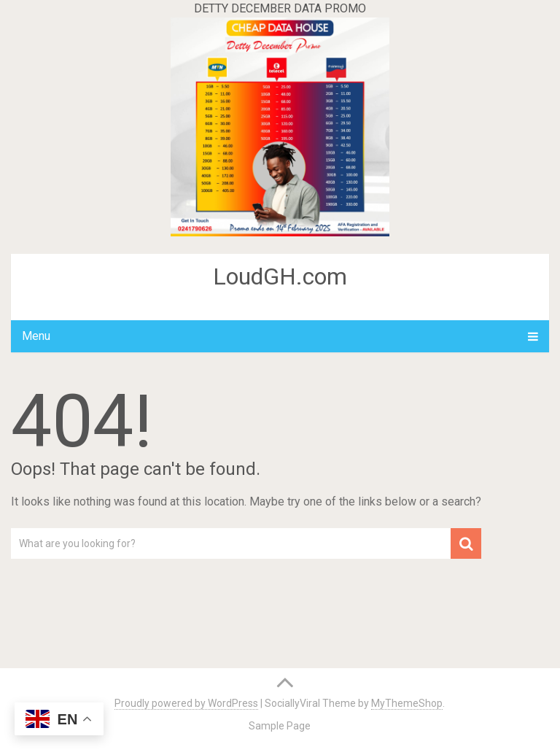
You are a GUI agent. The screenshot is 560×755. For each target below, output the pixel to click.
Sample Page (280, 726)
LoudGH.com (280, 276)
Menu (36, 336)
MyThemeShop (407, 703)
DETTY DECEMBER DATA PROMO (280, 8)
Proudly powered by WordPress (186, 703)
